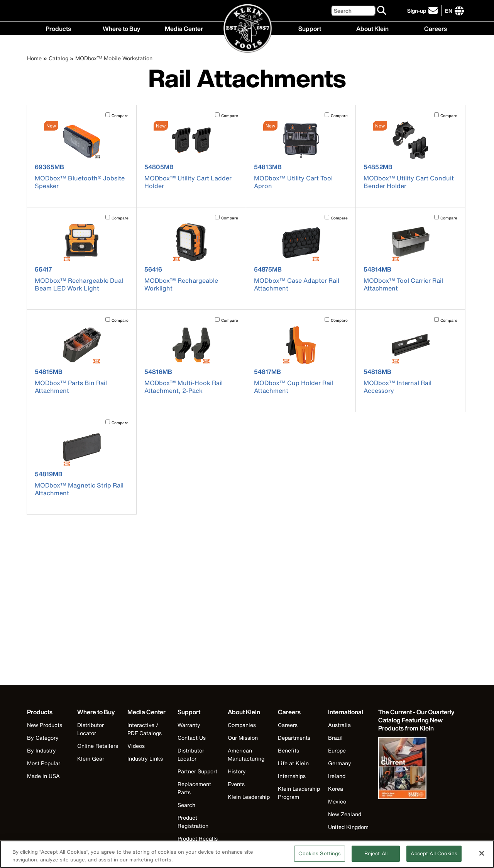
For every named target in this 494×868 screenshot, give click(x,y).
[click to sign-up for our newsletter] (424, 11)
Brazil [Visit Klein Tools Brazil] (335, 738)
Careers (436, 28)
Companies (242, 725)
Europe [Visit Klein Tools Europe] (337, 750)
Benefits (288, 750)
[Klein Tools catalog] (417, 720)
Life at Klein (293, 763)
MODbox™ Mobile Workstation (114, 58)
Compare (120, 116)
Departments (294, 738)
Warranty (189, 725)
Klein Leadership (249, 797)
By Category (43, 738)
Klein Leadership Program (299, 793)
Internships (292, 776)
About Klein (372, 28)
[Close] (482, 858)
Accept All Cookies (434, 858)
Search (186, 805)
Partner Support (197, 771)
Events (236, 784)
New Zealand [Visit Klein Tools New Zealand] (345, 814)
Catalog (58, 58)
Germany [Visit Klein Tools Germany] (340, 763)
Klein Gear (91, 758)
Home (34, 58)
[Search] (353, 11)
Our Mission (243, 738)
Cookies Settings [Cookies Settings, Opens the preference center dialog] (320, 858)
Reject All (376, 858)
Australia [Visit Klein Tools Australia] (339, 725)
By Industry (41, 750)
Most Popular (44, 763)
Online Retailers (98, 746)
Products (58, 28)
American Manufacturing (246, 754)
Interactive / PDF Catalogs (145, 729)
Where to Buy (121, 28)
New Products (45, 725)
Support (310, 28)
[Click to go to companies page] (449, 11)
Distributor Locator (91, 729)
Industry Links (145, 758)
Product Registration (193, 822)
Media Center (184, 28)
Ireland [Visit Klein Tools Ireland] (337, 776)
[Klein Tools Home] (247, 29)
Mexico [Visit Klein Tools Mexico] (337, 801)
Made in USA (43, 776)
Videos (136, 746)
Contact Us (192, 738)
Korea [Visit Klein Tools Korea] (336, 789)
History (237, 771)
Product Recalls (198, 838)
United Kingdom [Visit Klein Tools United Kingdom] (348, 827)
